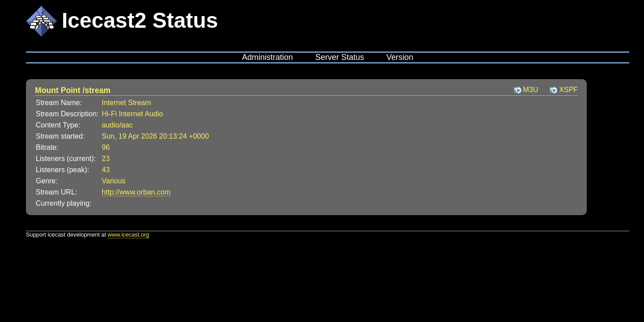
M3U (531, 90)
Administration (267, 57)
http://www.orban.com (136, 192)
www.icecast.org (128, 235)
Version (400, 57)
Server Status (340, 57)
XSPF (568, 90)
